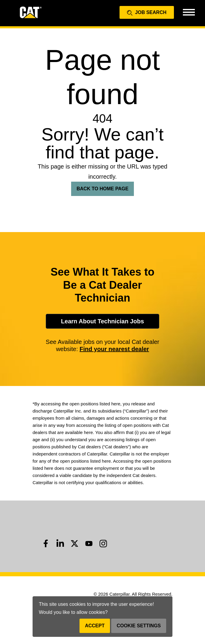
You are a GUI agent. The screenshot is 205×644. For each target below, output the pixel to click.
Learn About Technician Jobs (102, 321)
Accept (95, 626)
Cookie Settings (139, 626)
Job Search (147, 13)
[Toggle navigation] (189, 12)
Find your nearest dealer (114, 349)
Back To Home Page (102, 189)
